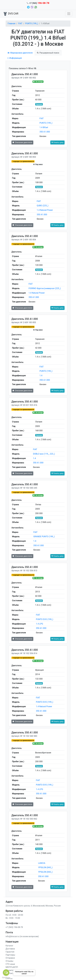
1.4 (41, 376)
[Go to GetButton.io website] (6, 977)
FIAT (20, 23)
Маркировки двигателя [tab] (20, 53)
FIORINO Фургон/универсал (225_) (45, 288)
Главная (12, 23)
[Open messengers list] (6, 973)
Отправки (10, 958)
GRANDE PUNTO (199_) (44, 537)
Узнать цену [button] (57, 142)
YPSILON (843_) (45, 867)
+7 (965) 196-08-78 (14, 927)
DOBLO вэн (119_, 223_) (44, 454)
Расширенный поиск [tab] (48, 53)
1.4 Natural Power (45, 210)
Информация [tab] (15, 58)
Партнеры (10, 955)
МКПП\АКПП (12, 967)
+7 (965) (39, 3)
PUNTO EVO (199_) (45, 619)
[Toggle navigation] (69, 14)
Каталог (9, 946)
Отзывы (9, 961)
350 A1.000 (45, 132)
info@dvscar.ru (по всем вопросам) (22, 936)
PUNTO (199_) (32, 23)
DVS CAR (11, 14)
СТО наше (10, 964)
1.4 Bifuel (44, 127)
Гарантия (10, 952)
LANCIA (42, 863)
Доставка (10, 949)
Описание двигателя (22, 142)
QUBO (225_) (43, 206)
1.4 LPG (40, 624)
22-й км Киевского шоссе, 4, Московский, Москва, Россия (33, 906)
